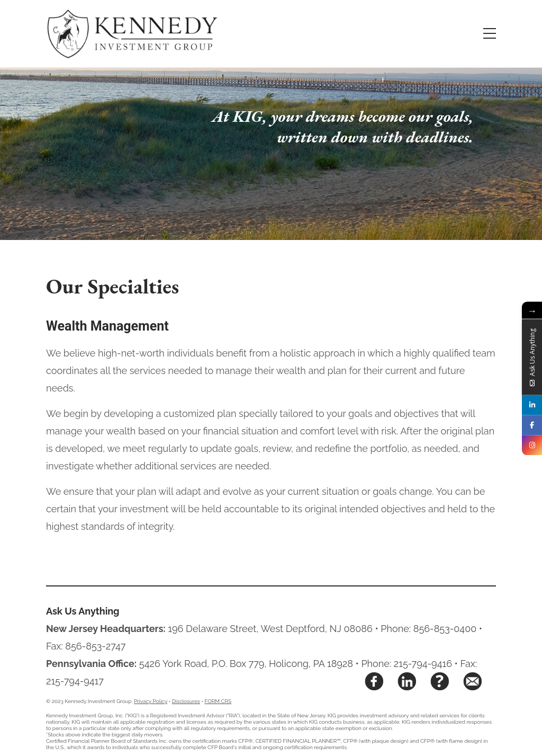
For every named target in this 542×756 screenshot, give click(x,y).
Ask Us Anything (83, 611)
